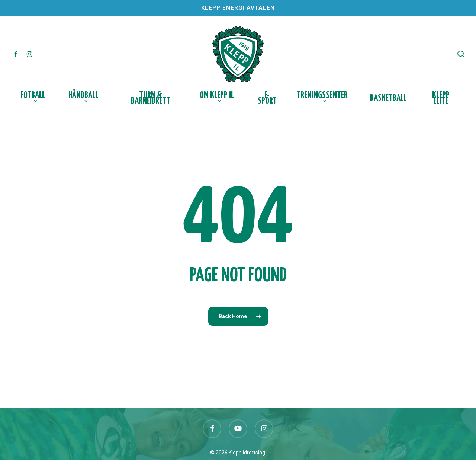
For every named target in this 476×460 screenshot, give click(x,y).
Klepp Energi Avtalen (238, 8)
